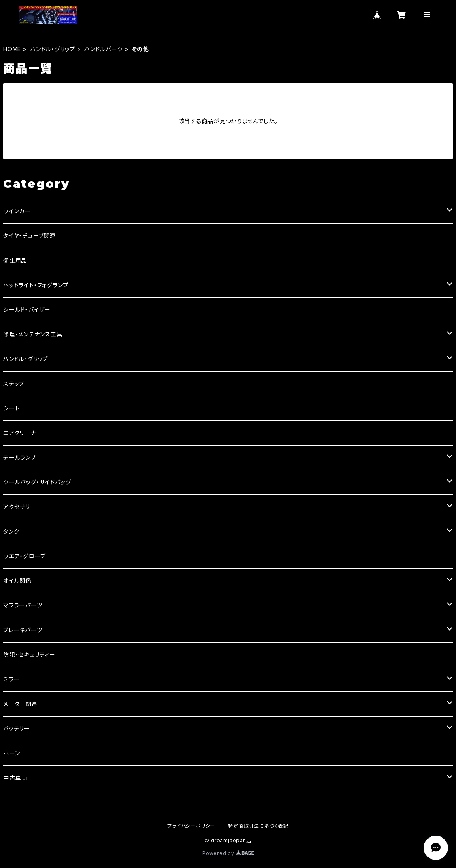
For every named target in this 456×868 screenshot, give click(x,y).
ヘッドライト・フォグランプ (36, 285)
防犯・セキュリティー (29, 655)
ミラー (11, 679)
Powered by (228, 853)
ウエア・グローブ (24, 556)
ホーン (12, 753)
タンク (11, 531)
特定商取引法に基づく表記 (258, 826)
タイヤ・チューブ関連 (30, 236)
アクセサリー (20, 507)
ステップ (14, 384)
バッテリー (17, 728)
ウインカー (17, 211)
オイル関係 (17, 581)
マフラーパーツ (23, 605)
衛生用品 (15, 260)
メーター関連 (20, 704)
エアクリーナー (23, 433)
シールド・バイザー (27, 310)
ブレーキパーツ (23, 630)
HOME (12, 49)
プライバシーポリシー (191, 826)
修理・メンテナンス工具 (33, 334)
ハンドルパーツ (104, 49)
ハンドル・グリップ (53, 49)
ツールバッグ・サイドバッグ (37, 482)
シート (11, 408)
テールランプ (20, 457)
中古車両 (15, 778)
